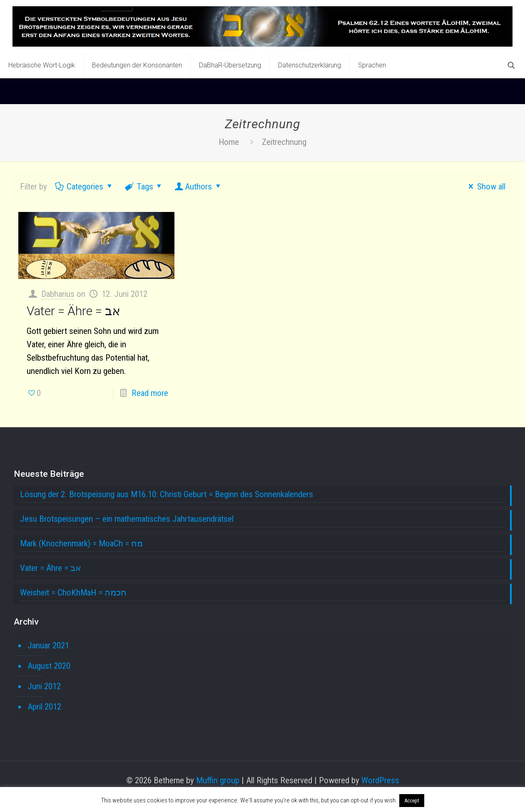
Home (229, 142)
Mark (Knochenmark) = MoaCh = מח (81, 543)
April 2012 (44, 707)
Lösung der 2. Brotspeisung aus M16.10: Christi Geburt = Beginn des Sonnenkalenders (167, 494)
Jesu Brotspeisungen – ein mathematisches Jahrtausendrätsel (127, 519)
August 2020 (49, 666)
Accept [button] (412, 801)
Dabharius (58, 294)
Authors (199, 187)
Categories (85, 187)
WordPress (380, 780)
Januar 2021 (48, 645)
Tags (144, 187)
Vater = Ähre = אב (73, 311)
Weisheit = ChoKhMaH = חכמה (73, 593)
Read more (150, 393)
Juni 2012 (44, 686)
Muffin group (218, 780)
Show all (485, 187)
